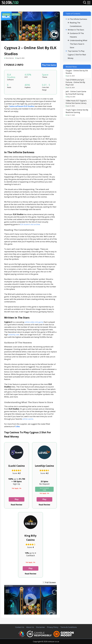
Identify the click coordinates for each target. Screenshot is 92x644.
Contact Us (20, 627)
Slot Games (16, 14)
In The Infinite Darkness (77, 19)
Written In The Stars (76, 30)
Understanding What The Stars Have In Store (79, 44)
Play (17, 499)
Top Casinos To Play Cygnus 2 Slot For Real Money (77, 55)
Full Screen (49, 582)
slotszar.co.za (54, 641)
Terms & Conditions (69, 627)
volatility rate (14, 335)
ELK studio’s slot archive (30, 224)
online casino (28, 419)
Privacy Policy (53, 627)
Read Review (17, 505)
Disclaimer (41, 627)
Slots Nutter (10, 58)
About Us (30, 627)
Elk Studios (6, 14)
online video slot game (34, 322)
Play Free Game (49, 65)
